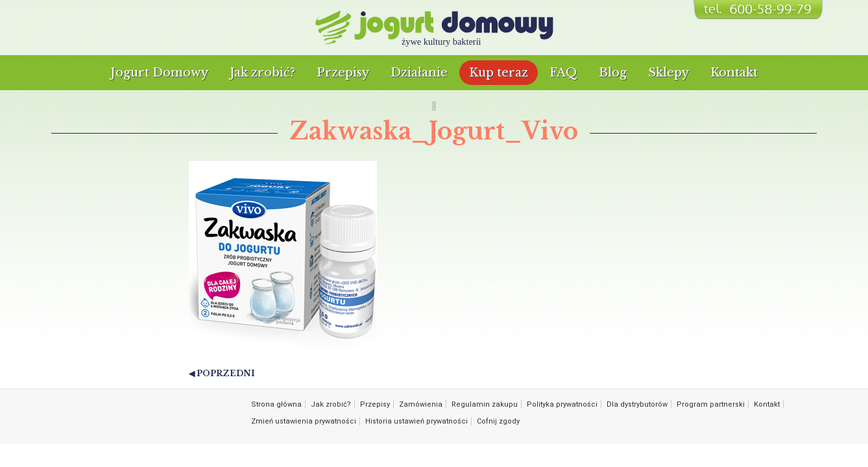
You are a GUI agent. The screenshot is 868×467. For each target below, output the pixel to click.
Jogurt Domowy (159, 73)
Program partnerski (711, 404)
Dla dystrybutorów (637, 404)
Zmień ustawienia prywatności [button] (304, 421)
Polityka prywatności (562, 404)
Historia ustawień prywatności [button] (416, 421)
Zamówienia (421, 404)
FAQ (563, 73)
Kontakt (734, 73)
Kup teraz (499, 73)
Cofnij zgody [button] (498, 421)
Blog (613, 73)
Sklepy (669, 73)
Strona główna (276, 404)
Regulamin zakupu (485, 404)
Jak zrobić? (262, 73)
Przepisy (343, 73)
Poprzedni (226, 373)
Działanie (419, 73)
